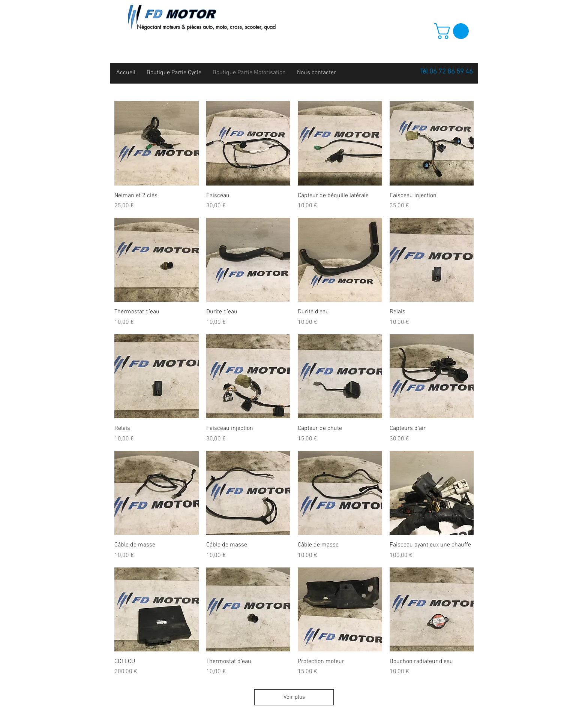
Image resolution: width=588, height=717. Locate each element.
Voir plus (294, 697)
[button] (453, 31)
